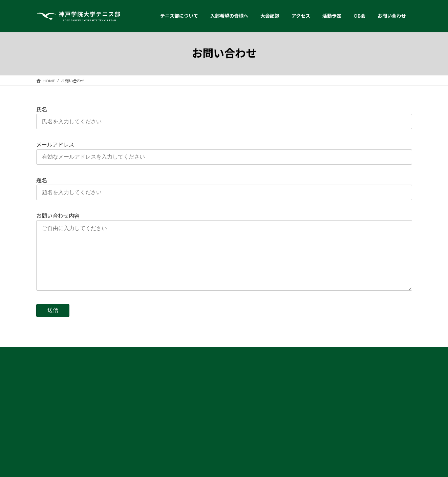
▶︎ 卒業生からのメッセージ (195, 396)
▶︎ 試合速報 (310, 396)
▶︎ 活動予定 (310, 428)
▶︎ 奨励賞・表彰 (185, 402)
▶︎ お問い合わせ (314, 435)
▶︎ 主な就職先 (183, 409)
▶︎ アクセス (310, 421)
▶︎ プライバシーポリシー (322, 442)
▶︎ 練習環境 (52, 413)
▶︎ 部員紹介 (52, 420)
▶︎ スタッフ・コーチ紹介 (65, 427)
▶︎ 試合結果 (310, 388)
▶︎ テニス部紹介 (57, 406)
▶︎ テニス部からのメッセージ (197, 388)
